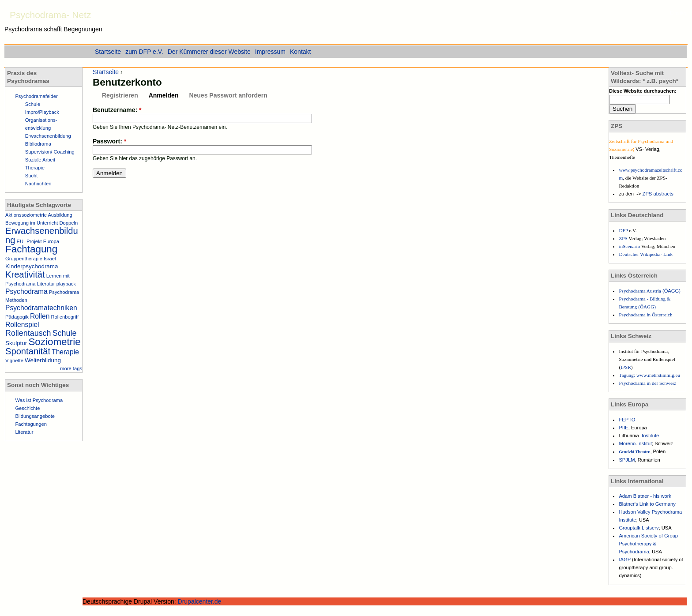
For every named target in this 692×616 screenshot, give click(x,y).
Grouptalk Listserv (639, 528)
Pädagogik (17, 317)
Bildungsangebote (35, 416)
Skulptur (16, 343)
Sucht (32, 176)
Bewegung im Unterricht (32, 223)
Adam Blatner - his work (645, 496)
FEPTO (627, 420)
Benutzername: (117, 110)
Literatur (46, 284)
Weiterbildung (43, 360)
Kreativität (25, 274)
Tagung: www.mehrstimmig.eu (649, 375)
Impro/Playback (42, 112)
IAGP (625, 560)
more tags (71, 368)
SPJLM (627, 460)
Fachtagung (31, 249)
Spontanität (28, 351)
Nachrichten (38, 184)
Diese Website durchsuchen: (643, 91)
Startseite (106, 72)
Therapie (35, 168)
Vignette (14, 361)
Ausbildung (60, 215)
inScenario (630, 246)
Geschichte (27, 408)
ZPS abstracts (658, 194)
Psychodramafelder (36, 96)
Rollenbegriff (65, 317)
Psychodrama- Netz (50, 15)
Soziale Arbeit (40, 160)
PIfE (623, 428)
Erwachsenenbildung (48, 136)
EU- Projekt (29, 241)
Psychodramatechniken (41, 308)
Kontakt (300, 52)
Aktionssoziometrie (26, 215)
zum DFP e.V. (144, 52)
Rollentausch (28, 333)
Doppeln (69, 223)
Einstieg (679, 13)
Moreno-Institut (635, 443)
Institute (650, 436)
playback (66, 284)
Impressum (270, 52)
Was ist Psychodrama (39, 400)
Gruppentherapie (24, 259)
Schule (33, 104)
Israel (50, 259)
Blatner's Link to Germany (647, 504)
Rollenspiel (22, 325)
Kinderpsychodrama (32, 266)
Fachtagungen (31, 424)
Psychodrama (26, 291)
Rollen (40, 316)
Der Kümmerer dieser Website (209, 52)
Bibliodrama (38, 144)
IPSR (626, 367)
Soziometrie (54, 342)
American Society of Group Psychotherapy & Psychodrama (648, 544)
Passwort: (109, 141)
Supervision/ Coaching (50, 152)
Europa (51, 241)
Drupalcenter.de (200, 601)
